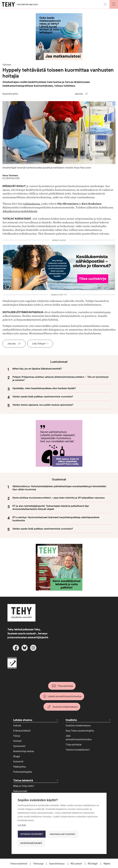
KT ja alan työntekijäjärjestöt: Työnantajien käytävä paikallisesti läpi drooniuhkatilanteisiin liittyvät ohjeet (51, 508)
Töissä (17, 736)
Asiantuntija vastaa (23, 751)
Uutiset (17, 726)
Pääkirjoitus (20, 767)
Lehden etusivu (23, 720)
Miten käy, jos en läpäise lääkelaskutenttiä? (37, 369)
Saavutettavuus (57, 864)
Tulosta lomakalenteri (78, 750)
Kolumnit (18, 762)
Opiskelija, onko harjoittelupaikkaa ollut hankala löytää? (44, 388)
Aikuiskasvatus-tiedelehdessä (20, 211)
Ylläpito (107, 864)
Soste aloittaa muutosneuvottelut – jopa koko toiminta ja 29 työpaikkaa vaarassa (59, 498)
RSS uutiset (76, 864)
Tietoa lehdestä (23, 780)
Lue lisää (22, 826)
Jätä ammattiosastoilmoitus (79, 738)
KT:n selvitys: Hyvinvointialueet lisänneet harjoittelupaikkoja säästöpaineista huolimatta (56, 519)
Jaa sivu (79, 94)
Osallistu (71, 720)
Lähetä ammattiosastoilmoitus (65, 696)
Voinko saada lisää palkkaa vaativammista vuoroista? (43, 397)
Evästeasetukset (31, 843)
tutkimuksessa (31, 204)
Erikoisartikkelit (22, 731)
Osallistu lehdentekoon (65, 707)
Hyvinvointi (19, 746)
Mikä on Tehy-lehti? (24, 786)
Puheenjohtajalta (23, 772)
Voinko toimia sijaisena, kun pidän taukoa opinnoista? (43, 405)
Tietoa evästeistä (19, 864)
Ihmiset (17, 741)
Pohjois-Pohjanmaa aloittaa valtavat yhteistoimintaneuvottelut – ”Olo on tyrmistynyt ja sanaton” (60, 379)
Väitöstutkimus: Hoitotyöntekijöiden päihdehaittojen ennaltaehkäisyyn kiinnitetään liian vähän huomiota (59, 488)
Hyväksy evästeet (32, 834)
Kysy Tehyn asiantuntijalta (80, 731)
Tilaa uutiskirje (65, 686)
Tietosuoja (38, 864)
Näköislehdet (20, 791)
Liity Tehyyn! (39, 344)
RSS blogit (93, 864)
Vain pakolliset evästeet (63, 834)
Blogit (17, 756)
